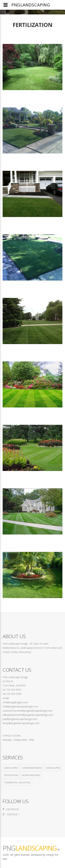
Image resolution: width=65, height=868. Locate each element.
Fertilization (11, 775)
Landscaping (11, 768)
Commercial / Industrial (17, 782)
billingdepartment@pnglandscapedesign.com (28, 715)
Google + (11, 814)
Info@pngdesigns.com (15, 702)
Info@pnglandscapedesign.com (20, 706)
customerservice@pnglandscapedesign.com (28, 711)
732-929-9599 (14, 690)
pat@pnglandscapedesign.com (20, 719)
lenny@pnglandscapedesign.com (21, 723)
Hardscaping (53, 768)
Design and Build (31, 775)
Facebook (11, 809)
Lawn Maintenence (32, 768)
